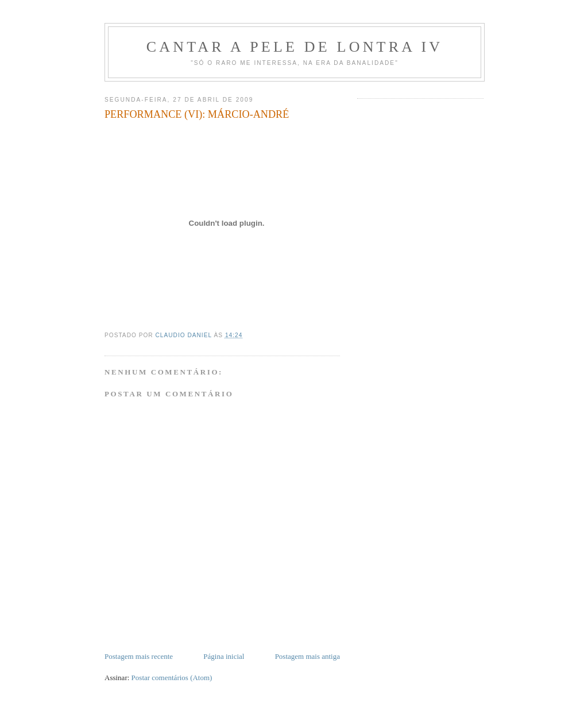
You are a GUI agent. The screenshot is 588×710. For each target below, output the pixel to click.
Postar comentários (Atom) (172, 678)
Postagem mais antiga (307, 656)
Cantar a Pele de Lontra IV (295, 47)
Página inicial (224, 656)
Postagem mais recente (139, 656)
